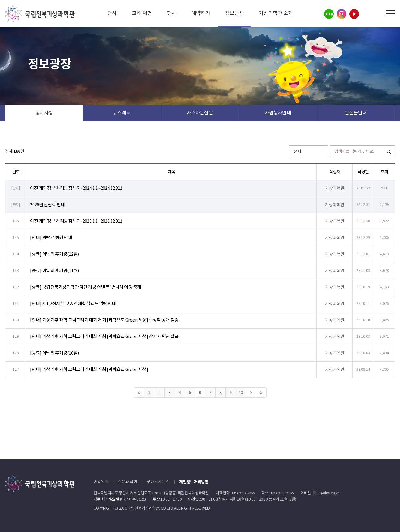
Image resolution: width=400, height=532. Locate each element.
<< (139, 392)
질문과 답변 (127, 482)
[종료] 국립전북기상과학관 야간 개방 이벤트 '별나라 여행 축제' (86, 287)
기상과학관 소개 (276, 13)
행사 (172, 13)
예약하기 (201, 13)
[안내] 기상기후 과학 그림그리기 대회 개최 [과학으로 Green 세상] (89, 370)
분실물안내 (356, 113)
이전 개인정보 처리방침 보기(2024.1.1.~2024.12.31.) (76, 188)
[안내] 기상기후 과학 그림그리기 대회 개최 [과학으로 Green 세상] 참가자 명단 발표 (104, 337)
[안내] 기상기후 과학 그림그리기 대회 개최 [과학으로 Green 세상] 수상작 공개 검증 (104, 320)
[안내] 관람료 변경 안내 (51, 238)
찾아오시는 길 (158, 482)
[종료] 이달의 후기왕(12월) (54, 254)
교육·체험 (142, 13)
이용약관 (101, 482)
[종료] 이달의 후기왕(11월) (54, 271)
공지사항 (44, 113)
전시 (112, 13)
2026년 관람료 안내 (47, 205)
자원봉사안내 (278, 113)
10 (241, 393)
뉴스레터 (122, 113)
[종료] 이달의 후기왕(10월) (54, 353)
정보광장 (235, 13)
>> (261, 392)
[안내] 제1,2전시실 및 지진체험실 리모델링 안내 (73, 304)
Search (377, 14)
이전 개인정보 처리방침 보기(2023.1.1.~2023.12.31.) (76, 221)
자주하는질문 (200, 113)
